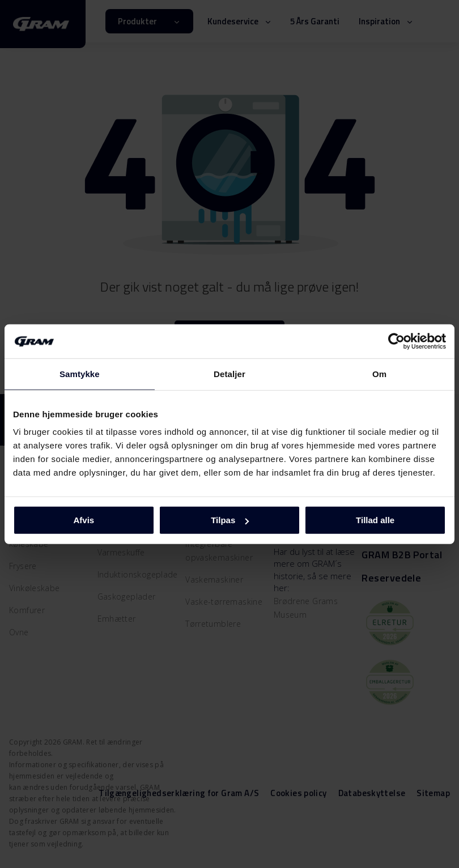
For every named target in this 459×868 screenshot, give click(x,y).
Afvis (84, 520)
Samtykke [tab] (80, 373)
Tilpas (230, 520)
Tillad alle (375, 520)
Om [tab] (379, 373)
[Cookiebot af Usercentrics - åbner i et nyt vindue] (396, 341)
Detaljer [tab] (229, 373)
